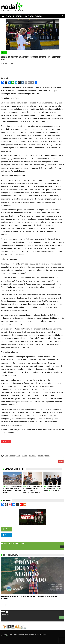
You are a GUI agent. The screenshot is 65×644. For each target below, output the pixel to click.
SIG (7, 605)
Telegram (7, 535)
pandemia (47, 456)
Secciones (19, 16)
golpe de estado (33, 456)
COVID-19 (18, 456)
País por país (10, 16)
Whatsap (6, 529)
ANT (3, 605)
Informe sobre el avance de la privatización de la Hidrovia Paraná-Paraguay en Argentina (29, 597)
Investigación (29, 16)
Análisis (4, 52)
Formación (39, 16)
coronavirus (12, 456)
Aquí (62, 547)
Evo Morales (25, 456)
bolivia (6, 456)
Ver (62, 617)
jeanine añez (41, 456)
